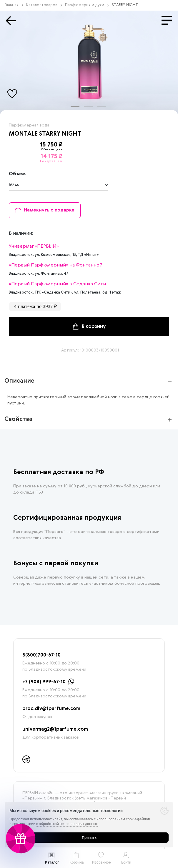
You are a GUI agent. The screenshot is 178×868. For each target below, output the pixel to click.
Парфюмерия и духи (87, 5)
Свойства (18, 419)
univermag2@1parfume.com (55, 729)
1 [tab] (74, 109)
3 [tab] (100, 109)
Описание (19, 381)
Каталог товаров (44, 5)
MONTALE (23, 134)
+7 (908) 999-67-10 (44, 682)
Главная (14, 5)
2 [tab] (87, 109)
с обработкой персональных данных (67, 824)
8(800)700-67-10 (41, 655)
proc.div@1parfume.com (51, 709)
